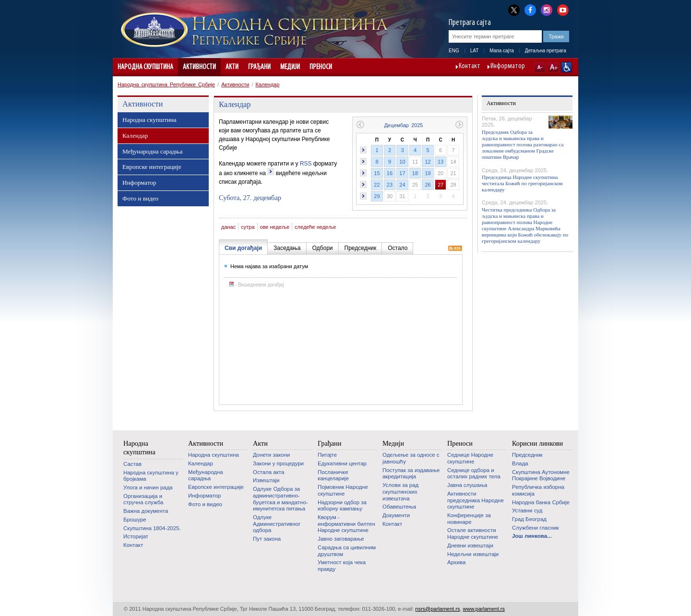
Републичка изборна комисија (538, 490)
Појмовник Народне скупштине (343, 490)
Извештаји (266, 480)
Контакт (470, 67)
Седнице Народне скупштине (470, 458)
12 (428, 162)
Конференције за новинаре (469, 519)
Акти (232, 67)
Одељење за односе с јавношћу (411, 458)
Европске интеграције (152, 167)
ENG (454, 51)
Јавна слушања (467, 485)
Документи (396, 515)
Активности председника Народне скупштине (476, 500)
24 (402, 185)
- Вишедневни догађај (256, 285)
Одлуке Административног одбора (277, 524)
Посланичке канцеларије (333, 475)
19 (428, 173)
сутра (248, 227)
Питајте (327, 455)
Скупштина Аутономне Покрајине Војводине (541, 475)
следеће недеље (315, 227)
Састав (132, 464)
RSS (306, 164)
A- (540, 67)
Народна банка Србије (541, 502)
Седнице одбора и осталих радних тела (474, 474)
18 (415, 173)
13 (441, 162)
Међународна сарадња (152, 151)
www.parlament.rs (484, 609)
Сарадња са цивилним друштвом (347, 551)
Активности (199, 67)
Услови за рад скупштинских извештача (400, 492)
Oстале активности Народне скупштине (473, 533)
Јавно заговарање (341, 539)
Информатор (508, 67)
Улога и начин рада (148, 487)
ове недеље (275, 227)
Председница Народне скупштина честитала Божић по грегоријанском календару (522, 183)
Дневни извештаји (470, 545)
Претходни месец (360, 124)
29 (377, 196)
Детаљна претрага (546, 51)
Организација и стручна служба (143, 499)
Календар (268, 84)
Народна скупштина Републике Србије (166, 84)
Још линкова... (532, 536)
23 (390, 185)
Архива (456, 562)
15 (377, 173)
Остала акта (268, 472)
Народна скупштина (145, 67)
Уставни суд (527, 510)
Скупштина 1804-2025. (152, 528)
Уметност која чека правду (342, 566)
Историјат (136, 536)
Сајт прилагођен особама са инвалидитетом (566, 67)
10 (402, 162)
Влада (520, 463)
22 (377, 185)
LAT (475, 51)
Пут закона (267, 539)
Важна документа (146, 511)
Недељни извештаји (473, 554)
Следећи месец (459, 124)
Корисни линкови (537, 443)
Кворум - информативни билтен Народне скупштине (346, 524)
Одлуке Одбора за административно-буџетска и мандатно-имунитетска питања (280, 499)
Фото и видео (140, 198)
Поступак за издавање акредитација (411, 474)
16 (390, 173)
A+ (553, 67)
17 (402, 173)
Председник (527, 455)
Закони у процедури (278, 463)
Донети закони (271, 455)
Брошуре (135, 520)
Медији (290, 67)
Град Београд (529, 519)
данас (228, 227)
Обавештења (399, 507)
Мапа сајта (502, 51)
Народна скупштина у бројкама (151, 476)
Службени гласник (536, 528)
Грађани (259, 67)
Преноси (321, 67)
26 (428, 185)
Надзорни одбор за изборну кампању (342, 506)
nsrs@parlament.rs (437, 609)
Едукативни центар (342, 463)
